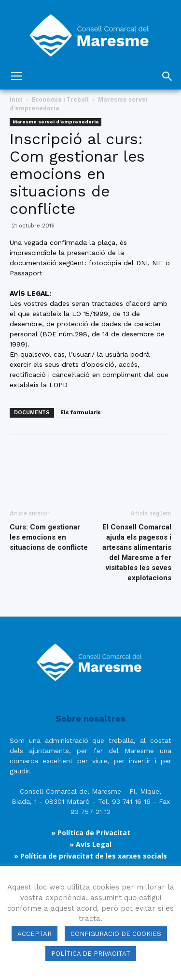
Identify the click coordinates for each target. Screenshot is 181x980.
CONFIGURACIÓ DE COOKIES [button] (116, 934)
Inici (16, 99)
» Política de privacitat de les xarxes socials (90, 856)
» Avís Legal (90, 844)
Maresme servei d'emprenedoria (56, 122)
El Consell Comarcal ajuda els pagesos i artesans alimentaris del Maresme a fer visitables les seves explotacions (137, 552)
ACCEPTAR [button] (35, 934)
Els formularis (81, 413)
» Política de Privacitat (91, 833)
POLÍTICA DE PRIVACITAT (91, 954)
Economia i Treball (60, 99)
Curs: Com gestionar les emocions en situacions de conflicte (49, 537)
